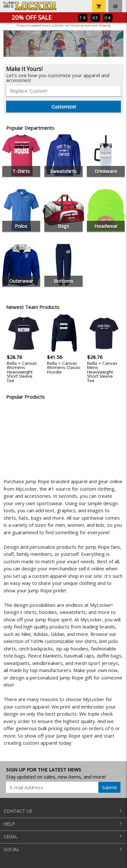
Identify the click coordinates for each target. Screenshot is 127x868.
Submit (109, 787)
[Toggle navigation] (115, 6)
